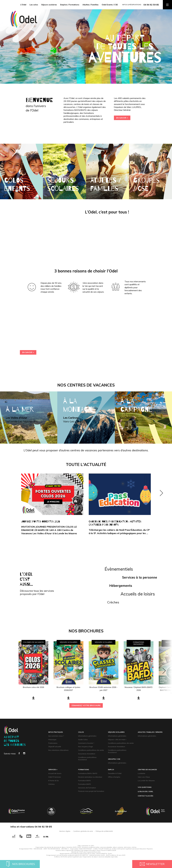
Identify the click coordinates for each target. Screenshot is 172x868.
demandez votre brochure (86, 705)
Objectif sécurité (55, 747)
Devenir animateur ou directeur (90, 777)
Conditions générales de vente (83, 831)
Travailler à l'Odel (115, 773)
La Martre (141, 773)
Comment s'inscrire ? (86, 743)
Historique (52, 739)
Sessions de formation (87, 788)
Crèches (51, 784)
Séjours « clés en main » (117, 739)
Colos (81, 732)
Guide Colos (83, 739)
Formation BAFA (84, 781)
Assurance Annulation (87, 754)
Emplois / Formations (70, 5)
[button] (161, 507)
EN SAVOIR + (122, 118)
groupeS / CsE (114, 759)
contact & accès (145, 796)
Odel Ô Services (55, 777)
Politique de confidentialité (104, 831)
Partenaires (53, 743)
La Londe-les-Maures (146, 781)
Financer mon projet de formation (91, 791)
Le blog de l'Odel (145, 791)
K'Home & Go (54, 781)
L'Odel (23, 5)
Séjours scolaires (49, 5)
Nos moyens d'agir (85, 747)
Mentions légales (65, 831)
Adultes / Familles (90, 5)
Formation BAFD (84, 784)
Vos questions (145, 787)
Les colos (34, 5)
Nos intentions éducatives (58, 750)
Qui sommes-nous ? (56, 736)
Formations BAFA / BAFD (88, 773)
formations (84, 770)
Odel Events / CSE (110, 5)
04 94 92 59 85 (151, 5)
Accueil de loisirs (55, 773)
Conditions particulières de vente (91, 750)
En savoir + (28, 352)
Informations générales (87, 736)
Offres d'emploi (114, 777)
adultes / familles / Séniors (150, 732)
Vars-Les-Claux (144, 777)
